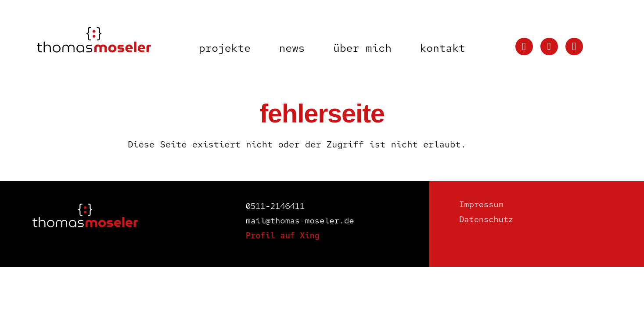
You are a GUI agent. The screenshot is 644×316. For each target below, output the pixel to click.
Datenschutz (486, 219)
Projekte (225, 48)
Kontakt (443, 48)
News (292, 48)
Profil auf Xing (283, 235)
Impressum (481, 204)
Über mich (362, 48)
